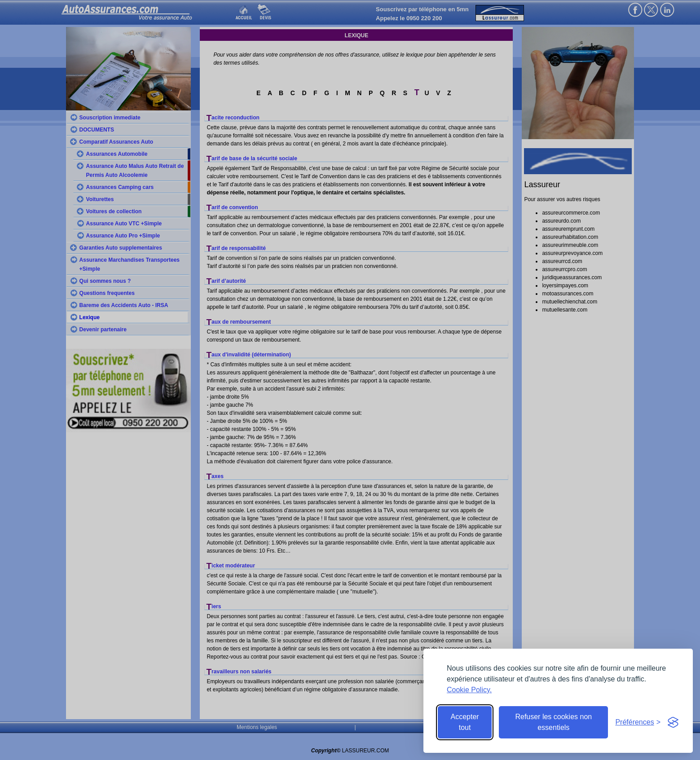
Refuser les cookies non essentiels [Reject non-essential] (553, 722)
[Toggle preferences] (638, 722)
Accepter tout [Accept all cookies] (465, 722)
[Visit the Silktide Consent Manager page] (673, 722)
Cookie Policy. (469, 690)
